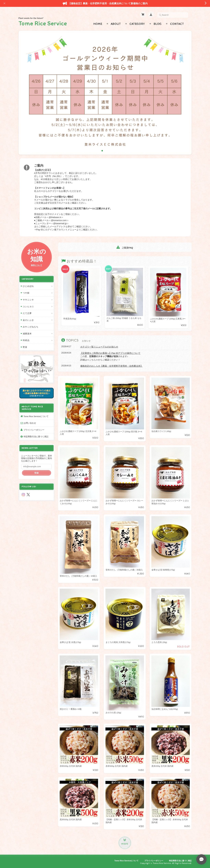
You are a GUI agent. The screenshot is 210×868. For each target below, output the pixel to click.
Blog (158, 24)
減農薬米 (27, 334)
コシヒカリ (28, 306)
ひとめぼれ (28, 286)
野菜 (25, 347)
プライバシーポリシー (34, 430)
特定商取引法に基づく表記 (36, 436)
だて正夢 (27, 313)
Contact (177, 24)
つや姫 (26, 293)
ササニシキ (28, 300)
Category (137, 24)
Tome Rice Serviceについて (36, 416)
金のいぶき (28, 320)
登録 (37, 473)
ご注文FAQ (125, 248)
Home (98, 24)
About (116, 24)
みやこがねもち (31, 327)
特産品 (26, 340)
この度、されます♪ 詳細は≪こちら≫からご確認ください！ (110, 356)
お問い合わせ (30, 423)
